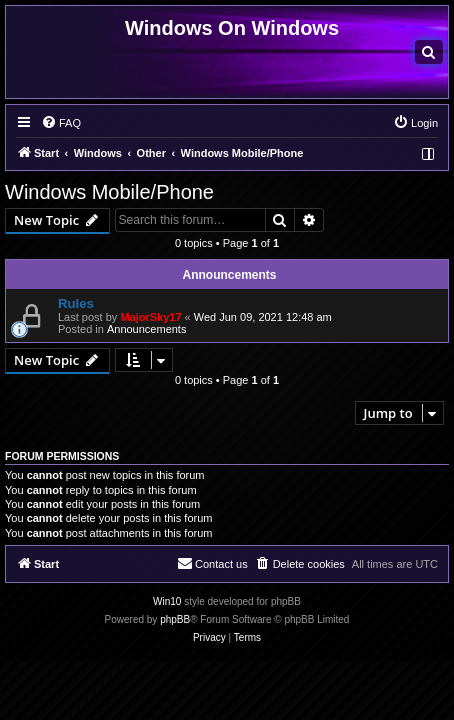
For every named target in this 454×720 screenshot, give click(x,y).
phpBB (175, 619)
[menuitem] (429, 52)
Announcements (147, 329)
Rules (76, 303)
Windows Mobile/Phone (109, 192)
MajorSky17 (150, 317)
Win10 (167, 601)
